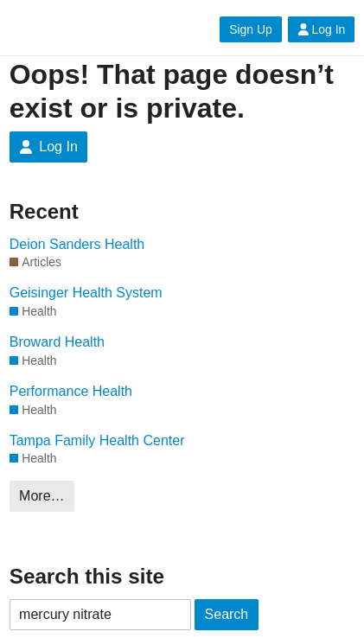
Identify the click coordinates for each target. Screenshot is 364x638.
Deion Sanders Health (77, 244)
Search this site (87, 576)
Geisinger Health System (86, 293)
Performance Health (71, 391)
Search (227, 614)
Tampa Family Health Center (97, 440)
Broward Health (57, 342)
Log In (322, 29)
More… (42, 496)
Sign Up (250, 29)
